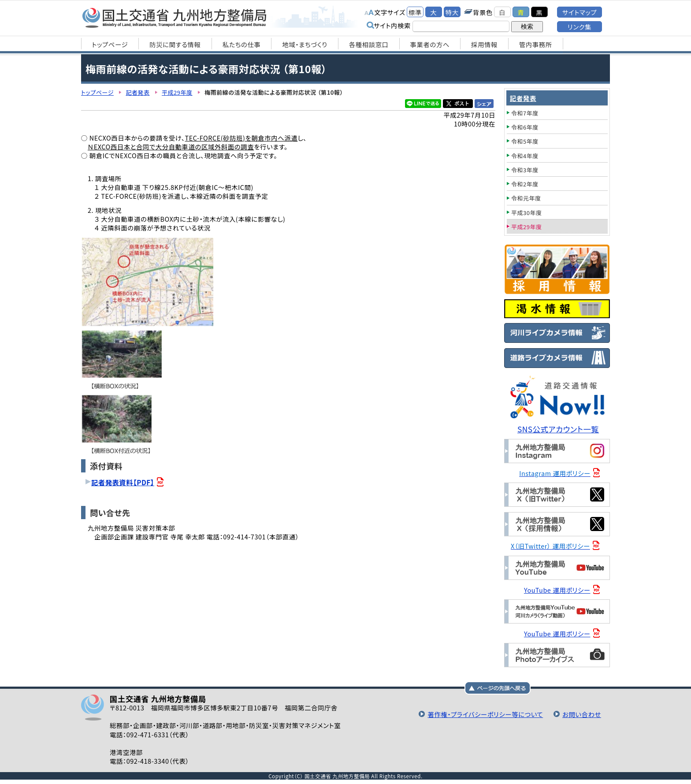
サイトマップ (580, 12)
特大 (452, 12)
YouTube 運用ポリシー (557, 590)
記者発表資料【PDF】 (123, 482)
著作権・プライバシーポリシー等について (485, 714)
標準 (415, 12)
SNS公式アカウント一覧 (558, 429)
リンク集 (580, 27)
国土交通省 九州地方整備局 (175, 18)
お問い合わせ (582, 714)
